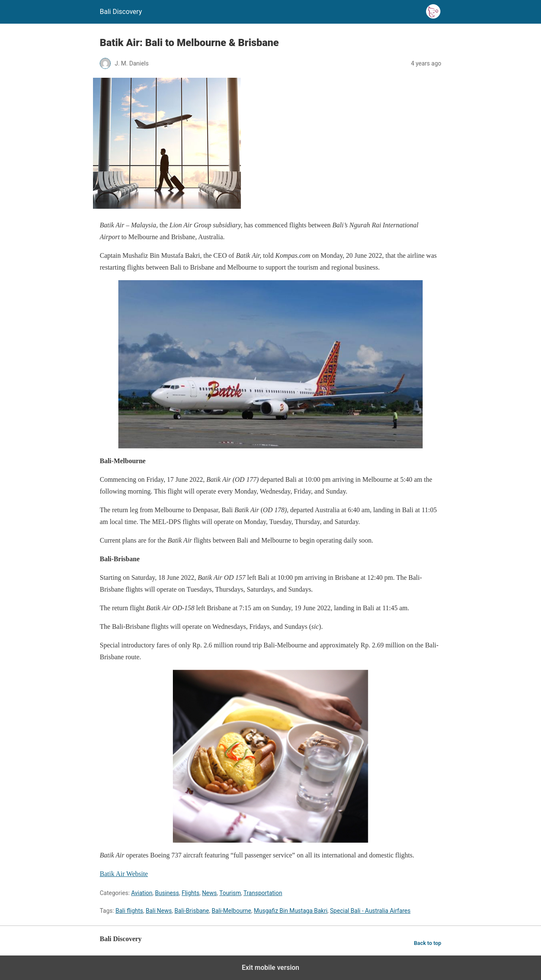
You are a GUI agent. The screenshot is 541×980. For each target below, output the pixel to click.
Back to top (428, 943)
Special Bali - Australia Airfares (370, 911)
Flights (191, 893)
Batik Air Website (124, 874)
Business (167, 893)
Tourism (230, 893)
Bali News (159, 911)
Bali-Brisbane (192, 911)
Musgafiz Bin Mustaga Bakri (291, 911)
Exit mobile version (270, 968)
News (209, 893)
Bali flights (129, 911)
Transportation (263, 893)
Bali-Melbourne (232, 911)
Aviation (142, 893)
